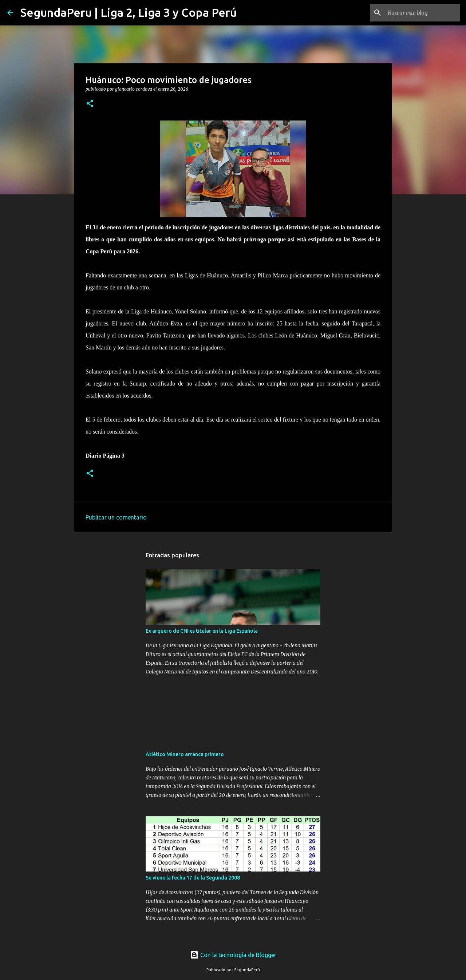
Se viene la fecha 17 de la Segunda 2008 (193, 878)
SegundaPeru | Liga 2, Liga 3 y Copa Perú (129, 12)
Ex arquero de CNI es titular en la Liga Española (202, 631)
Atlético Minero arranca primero (185, 754)
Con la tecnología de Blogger (233, 955)
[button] (90, 104)
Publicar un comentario (116, 517)
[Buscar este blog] (422, 13)
